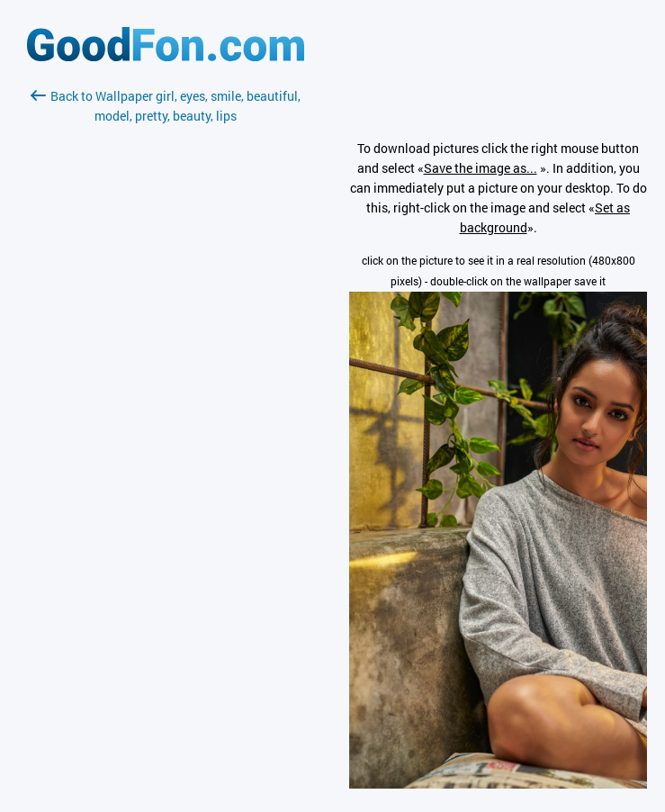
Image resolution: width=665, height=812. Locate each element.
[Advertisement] (166, 339)
